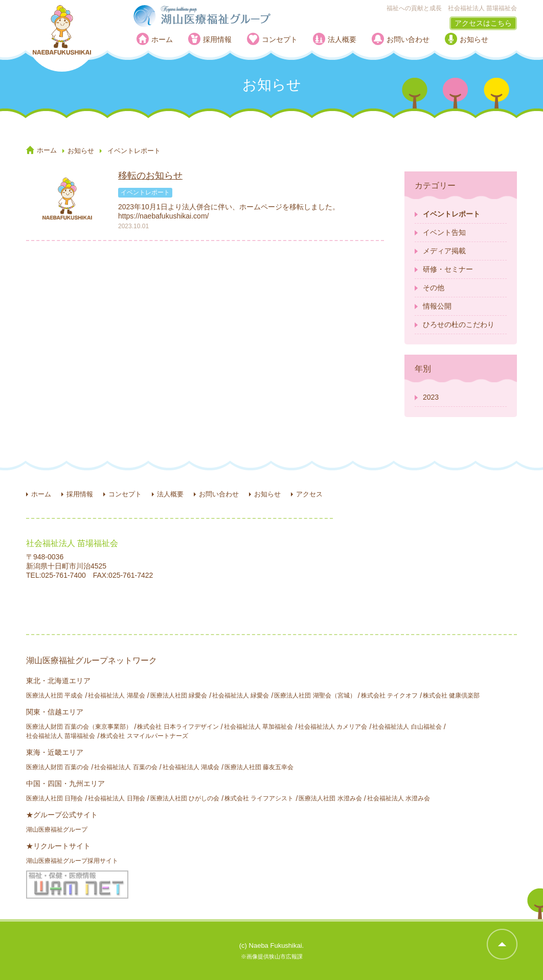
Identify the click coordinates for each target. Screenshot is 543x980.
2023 (431, 397)
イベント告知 (444, 232)
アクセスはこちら (483, 23)
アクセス (309, 494)
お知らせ (474, 39)
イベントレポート (451, 214)
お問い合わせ (408, 39)
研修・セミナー (448, 269)
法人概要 (342, 39)
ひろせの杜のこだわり (459, 324)
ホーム (162, 39)
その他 (434, 288)
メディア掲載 (444, 251)
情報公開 (437, 306)
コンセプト (280, 39)
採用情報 (217, 39)
